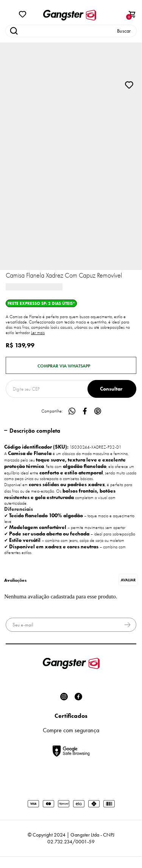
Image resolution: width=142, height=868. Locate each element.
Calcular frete (112, 389)
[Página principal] (70, 15)
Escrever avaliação (128, 580)
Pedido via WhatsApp (71, 365)
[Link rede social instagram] (64, 697)
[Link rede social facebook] (78, 697)
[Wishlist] (23, 13)
